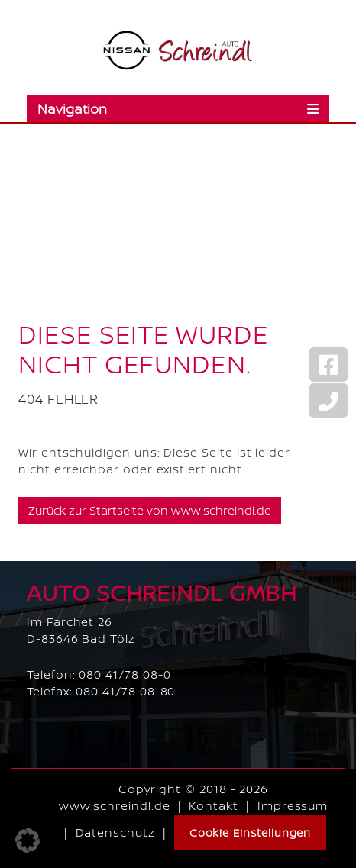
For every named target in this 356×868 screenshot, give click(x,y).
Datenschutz (115, 833)
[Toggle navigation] (178, 108)
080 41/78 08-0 (125, 674)
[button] (28, 841)
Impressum (293, 806)
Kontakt (214, 806)
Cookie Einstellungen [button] (251, 833)
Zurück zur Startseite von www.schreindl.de (150, 510)
